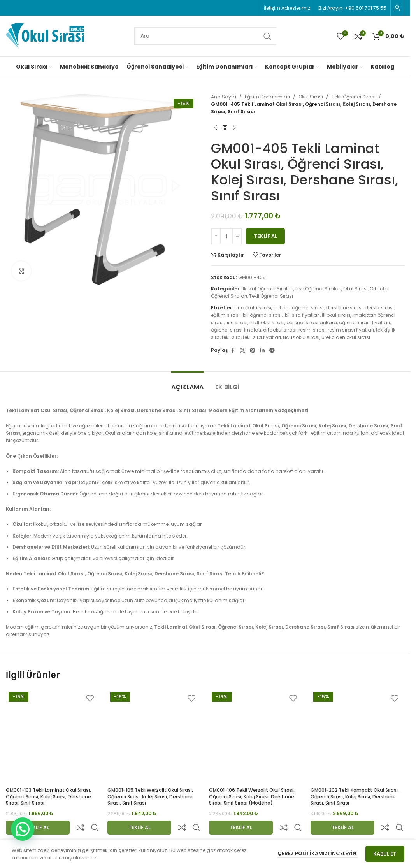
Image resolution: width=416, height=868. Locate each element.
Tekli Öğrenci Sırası (354, 97)
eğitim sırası (225, 315)
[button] (23, 829)
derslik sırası (379, 308)
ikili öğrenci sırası (262, 315)
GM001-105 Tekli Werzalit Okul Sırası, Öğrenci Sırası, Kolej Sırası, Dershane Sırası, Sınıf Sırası (150, 797)
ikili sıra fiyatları (302, 315)
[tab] (187, 383)
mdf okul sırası (267, 322)
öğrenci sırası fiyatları (364, 322)
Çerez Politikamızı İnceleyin (318, 853)
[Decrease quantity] (216, 236)
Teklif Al (265, 236)
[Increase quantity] (237, 236)
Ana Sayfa (224, 97)
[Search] (205, 36)
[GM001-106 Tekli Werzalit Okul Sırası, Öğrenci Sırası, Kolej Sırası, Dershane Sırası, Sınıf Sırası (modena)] (256, 736)
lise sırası (237, 322)
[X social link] (242, 351)
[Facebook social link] (233, 351)
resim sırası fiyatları (351, 330)
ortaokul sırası (280, 330)
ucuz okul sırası (301, 337)
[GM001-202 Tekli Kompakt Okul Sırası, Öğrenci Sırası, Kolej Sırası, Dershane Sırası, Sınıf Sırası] (357, 736)
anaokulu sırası (253, 308)
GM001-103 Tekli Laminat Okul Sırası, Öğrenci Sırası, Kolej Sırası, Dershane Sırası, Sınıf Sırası (48, 797)
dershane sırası (344, 308)
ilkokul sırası (336, 315)
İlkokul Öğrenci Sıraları (268, 289)
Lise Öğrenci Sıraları (318, 289)
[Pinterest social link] (253, 351)
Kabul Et (385, 854)
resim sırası (312, 330)
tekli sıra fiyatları (262, 337)
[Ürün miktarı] (226, 236)
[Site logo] (45, 36)
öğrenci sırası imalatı (236, 330)
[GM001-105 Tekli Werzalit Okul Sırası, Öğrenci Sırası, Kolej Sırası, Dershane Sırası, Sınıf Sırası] (154, 736)
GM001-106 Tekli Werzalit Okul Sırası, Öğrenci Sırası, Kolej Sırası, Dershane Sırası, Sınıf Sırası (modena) (252, 797)
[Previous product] (216, 128)
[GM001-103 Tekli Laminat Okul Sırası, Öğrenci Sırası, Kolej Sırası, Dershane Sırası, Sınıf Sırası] (53, 736)
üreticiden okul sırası (346, 337)
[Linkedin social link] (262, 351)
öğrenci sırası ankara (312, 322)
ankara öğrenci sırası (298, 308)
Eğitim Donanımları (267, 97)
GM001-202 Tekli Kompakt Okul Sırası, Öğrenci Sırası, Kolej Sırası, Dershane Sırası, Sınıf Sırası (355, 797)
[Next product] (234, 128)
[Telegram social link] (272, 351)
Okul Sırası (311, 97)
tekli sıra (231, 337)
